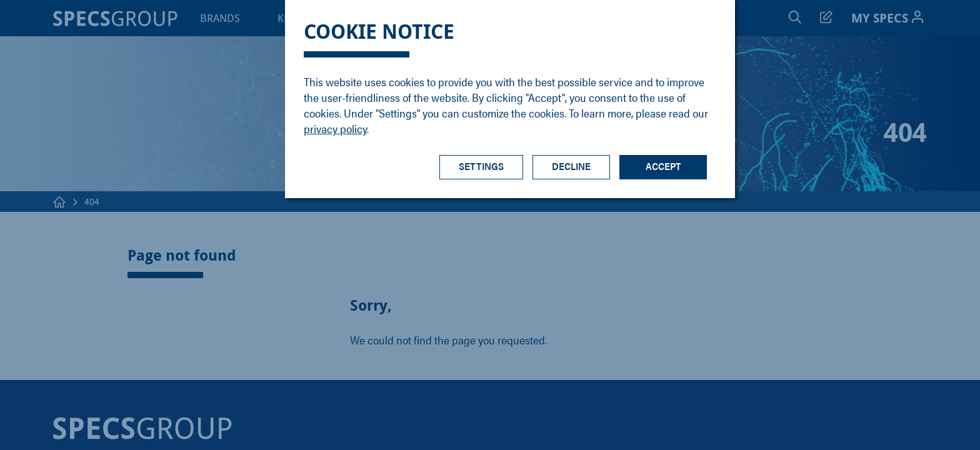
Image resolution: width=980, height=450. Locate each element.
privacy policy (335, 128)
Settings (481, 166)
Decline (571, 166)
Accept (663, 166)
